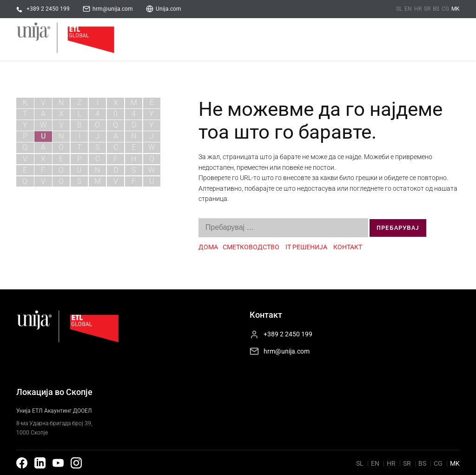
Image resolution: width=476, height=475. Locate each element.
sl (399, 9)
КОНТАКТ (348, 247)
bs (436, 9)
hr (418, 9)
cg (445, 9)
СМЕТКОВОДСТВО (252, 247)
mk (456, 9)
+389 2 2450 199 (48, 9)
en (408, 9)
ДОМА (208, 247)
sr (427, 9)
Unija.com (169, 9)
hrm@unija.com (113, 9)
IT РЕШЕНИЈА (306, 247)
